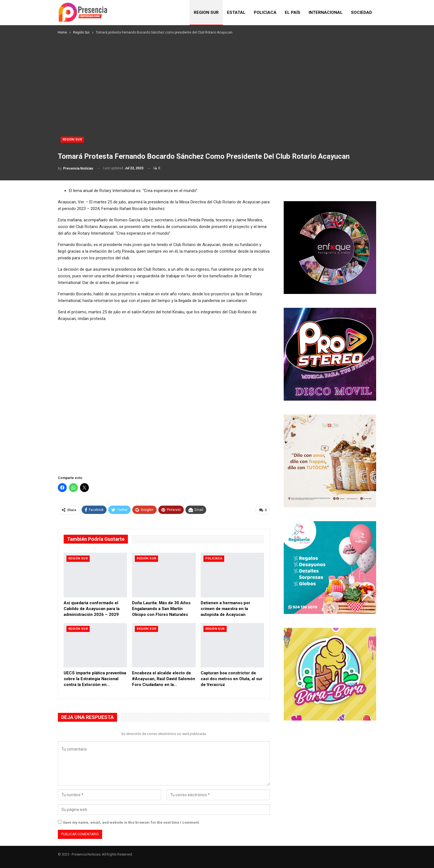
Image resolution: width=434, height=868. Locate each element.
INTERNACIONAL (326, 12)
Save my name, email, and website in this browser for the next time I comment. (131, 822)
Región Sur (72, 139)
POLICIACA (265, 12)
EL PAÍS (293, 12)
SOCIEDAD (361, 12)
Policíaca (214, 558)
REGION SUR (206, 12)
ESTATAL (236, 12)
